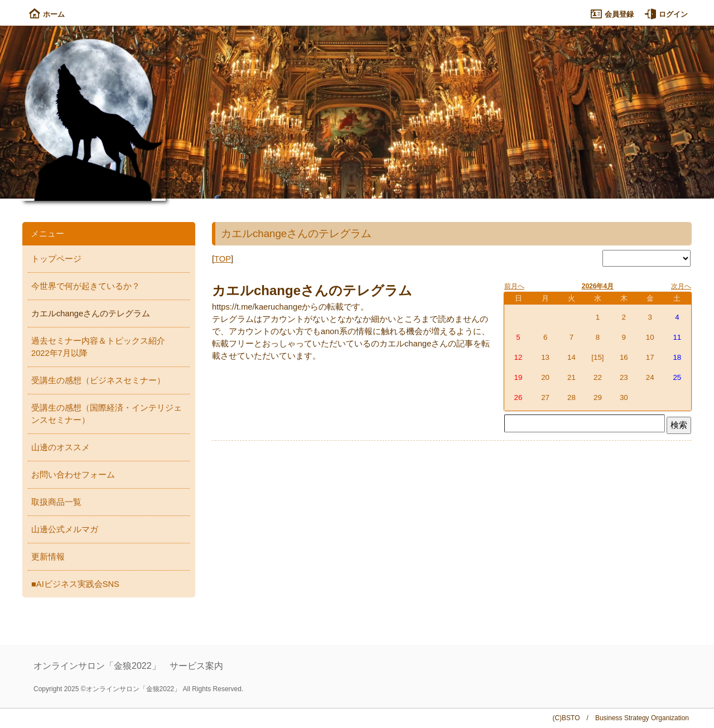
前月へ (514, 286)
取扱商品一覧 (56, 502)
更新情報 (48, 557)
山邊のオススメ (61, 447)
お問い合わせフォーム (73, 475)
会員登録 (612, 14)
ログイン (666, 14)
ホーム (47, 14)
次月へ (681, 286)
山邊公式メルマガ (65, 529)
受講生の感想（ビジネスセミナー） (98, 380)
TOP (223, 259)
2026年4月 (598, 286)
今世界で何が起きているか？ (86, 286)
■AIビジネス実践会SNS (75, 584)
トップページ (56, 259)
